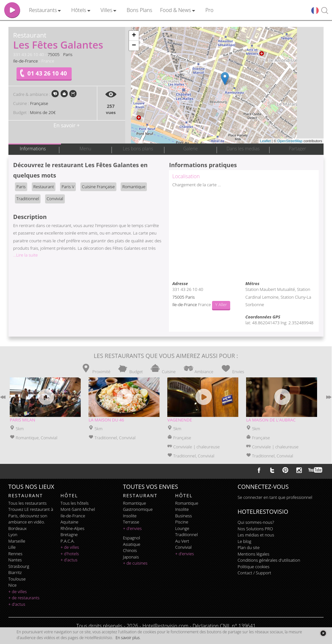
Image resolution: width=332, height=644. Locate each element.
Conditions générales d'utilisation (269, 560)
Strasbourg (19, 566)
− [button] (134, 46)
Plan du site (249, 547)
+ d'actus (17, 604)
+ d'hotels (70, 554)
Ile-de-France (26, 61)
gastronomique (138, 509)
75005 (54, 54)
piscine (182, 522)
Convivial (55, 199)
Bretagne (69, 535)
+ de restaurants (24, 598)
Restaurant (44, 187)
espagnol (131, 538)
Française (39, 103)
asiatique (132, 544)
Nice (13, 585)
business (184, 516)
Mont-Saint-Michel (78, 509)
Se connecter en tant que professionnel (275, 497)
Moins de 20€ (43, 112)
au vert (182, 541)
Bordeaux (18, 528)
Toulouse (17, 579)
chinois (130, 550)
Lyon (13, 535)
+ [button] (134, 36)
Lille (12, 547)
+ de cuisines (135, 563)
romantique (134, 503)
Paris (68, 54)
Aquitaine (70, 522)
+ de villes (18, 592)
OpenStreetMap (290, 141)
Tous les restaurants (28, 503)
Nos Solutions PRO (255, 529)
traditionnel (186, 535)
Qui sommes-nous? (256, 522)
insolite (130, 516)
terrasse (131, 522)
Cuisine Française (98, 187)
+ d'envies (132, 528)
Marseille (17, 541)
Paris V (68, 187)
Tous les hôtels (75, 503)
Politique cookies (254, 567)
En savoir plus (128, 638)
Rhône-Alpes (73, 528)
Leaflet (265, 141)
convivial (183, 547)
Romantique (134, 187)
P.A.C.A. (68, 541)
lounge (182, 528)
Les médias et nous (256, 535)
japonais (131, 557)
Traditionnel (28, 199)
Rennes (15, 554)
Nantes (15, 560)
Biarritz (15, 572)
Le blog (244, 541)
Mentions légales (254, 554)
